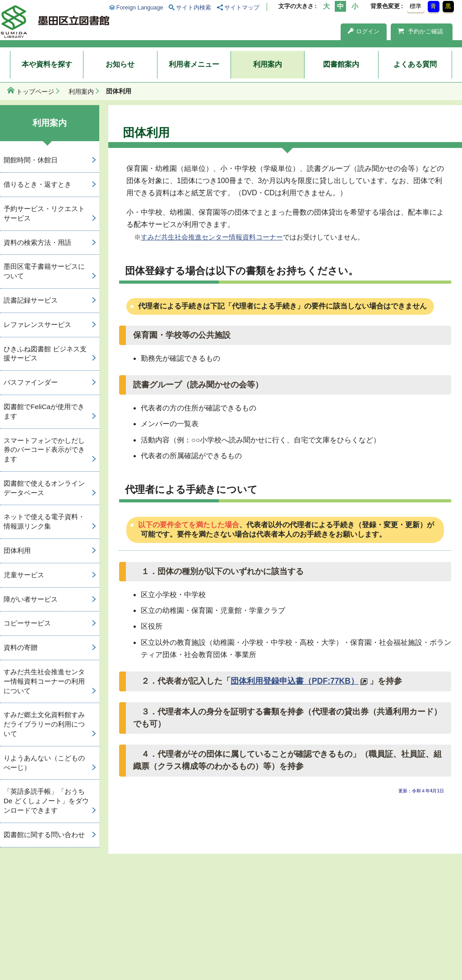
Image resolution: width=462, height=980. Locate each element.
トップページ (35, 92)
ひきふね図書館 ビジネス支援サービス (45, 354)
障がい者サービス (31, 599)
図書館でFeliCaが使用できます (44, 411)
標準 (416, 6)
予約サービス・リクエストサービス (44, 213)
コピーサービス (27, 623)
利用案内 (268, 64)
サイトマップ (242, 7)
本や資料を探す (47, 64)
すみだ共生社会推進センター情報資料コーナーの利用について (44, 681)
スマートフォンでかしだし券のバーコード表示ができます (44, 450)
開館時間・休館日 (31, 160)
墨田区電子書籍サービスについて (44, 271)
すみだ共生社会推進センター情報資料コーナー (212, 237)
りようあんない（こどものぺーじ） (44, 763)
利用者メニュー (194, 64)
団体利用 (17, 550)
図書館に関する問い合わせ (44, 835)
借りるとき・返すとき (37, 184)
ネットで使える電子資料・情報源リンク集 (44, 521)
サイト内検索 (194, 7)
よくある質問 (415, 64)
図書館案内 (341, 64)
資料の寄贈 (21, 647)
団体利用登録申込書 (295, 681)
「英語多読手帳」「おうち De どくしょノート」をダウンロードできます (46, 801)
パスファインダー (31, 382)
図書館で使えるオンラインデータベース (44, 488)
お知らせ (120, 64)
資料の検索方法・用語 (37, 242)
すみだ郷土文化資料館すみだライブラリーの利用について (44, 724)
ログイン (364, 31)
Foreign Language (140, 7)
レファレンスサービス (37, 324)
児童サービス (24, 575)
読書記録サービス (31, 300)
